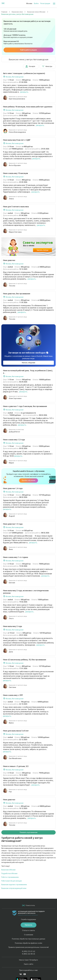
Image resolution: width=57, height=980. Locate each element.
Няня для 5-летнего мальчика (16, 207)
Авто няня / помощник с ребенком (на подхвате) (24, 73)
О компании (29, 935)
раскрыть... (25, 92)
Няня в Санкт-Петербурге (28, 960)
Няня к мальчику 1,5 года (14, 440)
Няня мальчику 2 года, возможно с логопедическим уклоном (26, 592)
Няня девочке (9, 260)
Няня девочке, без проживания (17, 294)
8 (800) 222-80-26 (29, 954)
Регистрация (45, 3)
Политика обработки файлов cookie (29, 943)
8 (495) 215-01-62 (29, 951)
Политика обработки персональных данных (28, 939)
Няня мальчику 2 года (12, 626)
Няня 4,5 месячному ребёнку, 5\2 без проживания (25, 660)
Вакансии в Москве (8, 870)
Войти (36, 3)
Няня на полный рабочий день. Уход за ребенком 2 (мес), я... (28, 372)
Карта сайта (29, 964)
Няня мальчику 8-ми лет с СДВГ (17, 140)
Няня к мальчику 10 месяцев (15, 173)
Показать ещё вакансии (29, 832)
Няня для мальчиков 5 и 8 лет (16, 731)
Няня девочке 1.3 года (13, 524)
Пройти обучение (28, 480)
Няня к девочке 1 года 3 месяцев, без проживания (25, 406)
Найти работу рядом (28, 50)
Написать (28, 925)
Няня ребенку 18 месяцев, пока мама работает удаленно (28, 107)
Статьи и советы (28, 930)
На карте (30, 66)
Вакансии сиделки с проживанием (14, 885)
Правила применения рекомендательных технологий (28, 947)
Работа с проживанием (10, 877)
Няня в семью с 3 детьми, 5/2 (16, 766)
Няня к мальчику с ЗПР (13, 695)
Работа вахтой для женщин (12, 881)
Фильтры (47, 66)
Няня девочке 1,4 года (13, 488)
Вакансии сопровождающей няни (14, 888)
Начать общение (29, 363)
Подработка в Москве (9, 873)
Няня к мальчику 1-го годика (16, 557)
